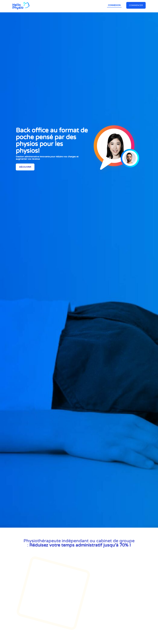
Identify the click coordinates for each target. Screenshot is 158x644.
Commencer (136, 5)
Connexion (114, 5)
